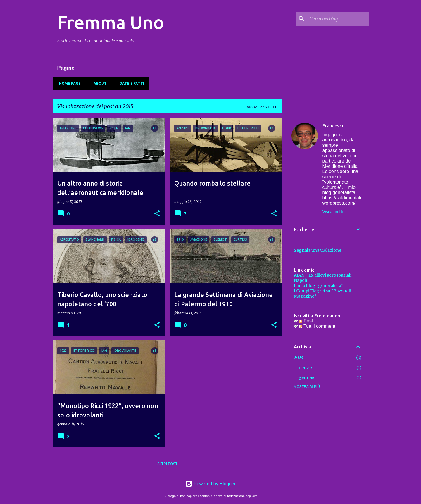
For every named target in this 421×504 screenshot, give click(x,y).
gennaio (307, 377)
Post (306, 321)
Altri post (167, 464)
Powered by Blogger (211, 484)
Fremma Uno (111, 22)
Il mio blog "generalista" (318, 286)
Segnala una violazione (318, 250)
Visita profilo (334, 212)
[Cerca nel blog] (338, 19)
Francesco (334, 126)
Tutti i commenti (318, 326)
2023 (299, 358)
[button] (157, 214)
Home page (68, 83)
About (98, 83)
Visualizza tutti (262, 107)
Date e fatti (130, 83)
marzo (305, 367)
